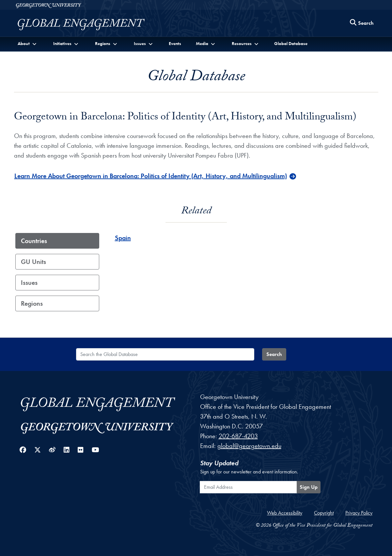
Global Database (291, 43)
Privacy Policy (359, 513)
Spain (123, 238)
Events (175, 43)
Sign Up (309, 487)
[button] (28, 44)
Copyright (324, 513)
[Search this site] (362, 23)
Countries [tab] (34, 241)
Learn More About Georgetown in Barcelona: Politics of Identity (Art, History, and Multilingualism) (151, 176)
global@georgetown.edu (249, 446)
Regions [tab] (32, 303)
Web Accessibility (285, 513)
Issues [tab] (29, 283)
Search (274, 354)
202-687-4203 (238, 436)
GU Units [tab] (33, 262)
